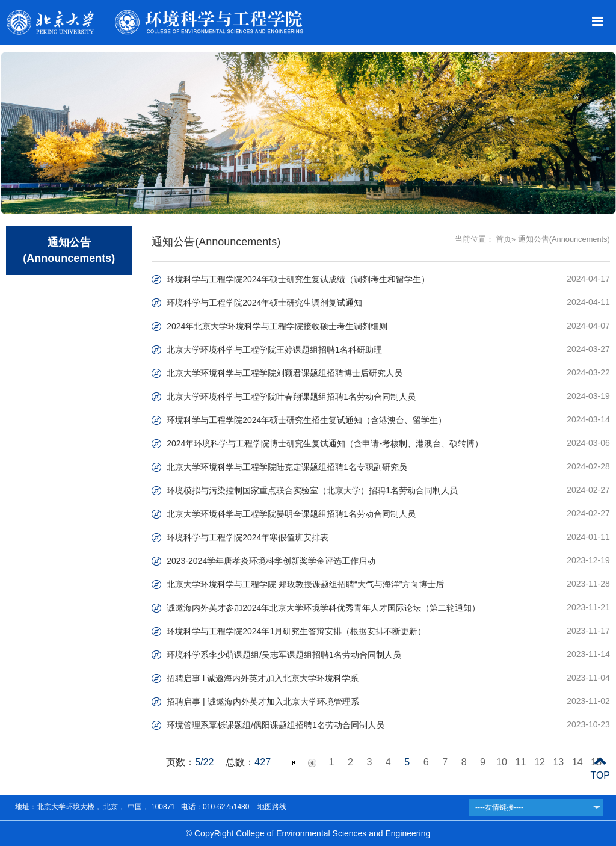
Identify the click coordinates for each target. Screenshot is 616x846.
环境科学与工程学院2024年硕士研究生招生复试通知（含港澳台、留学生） (306, 420)
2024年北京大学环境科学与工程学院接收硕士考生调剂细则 (277, 326)
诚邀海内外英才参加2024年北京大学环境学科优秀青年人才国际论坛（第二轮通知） (323, 608)
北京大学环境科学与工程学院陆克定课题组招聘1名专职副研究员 (287, 467)
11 (521, 762)
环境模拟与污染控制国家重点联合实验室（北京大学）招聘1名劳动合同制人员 (312, 490)
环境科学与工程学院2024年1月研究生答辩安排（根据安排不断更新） (296, 631)
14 (577, 762)
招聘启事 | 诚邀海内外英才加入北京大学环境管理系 (263, 702)
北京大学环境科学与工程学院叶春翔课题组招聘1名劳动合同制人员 (291, 397)
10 (502, 762)
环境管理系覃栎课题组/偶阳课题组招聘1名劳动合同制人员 (276, 725)
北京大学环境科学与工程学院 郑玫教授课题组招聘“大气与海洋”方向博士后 (305, 584)
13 (558, 762)
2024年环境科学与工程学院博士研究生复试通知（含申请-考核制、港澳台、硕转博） (325, 443)
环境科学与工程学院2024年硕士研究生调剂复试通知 (264, 303)
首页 (504, 239)
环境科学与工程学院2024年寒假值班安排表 (248, 537)
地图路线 (270, 807)
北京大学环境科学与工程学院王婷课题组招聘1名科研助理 (274, 350)
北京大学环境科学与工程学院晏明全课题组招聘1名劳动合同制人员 (291, 514)
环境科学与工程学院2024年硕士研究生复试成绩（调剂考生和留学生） (298, 279)
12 (540, 762)
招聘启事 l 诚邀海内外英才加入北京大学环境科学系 (263, 678)
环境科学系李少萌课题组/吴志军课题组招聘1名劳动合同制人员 (284, 655)
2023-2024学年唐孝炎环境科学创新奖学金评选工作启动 (271, 561)
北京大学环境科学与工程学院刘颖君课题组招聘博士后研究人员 (285, 373)
